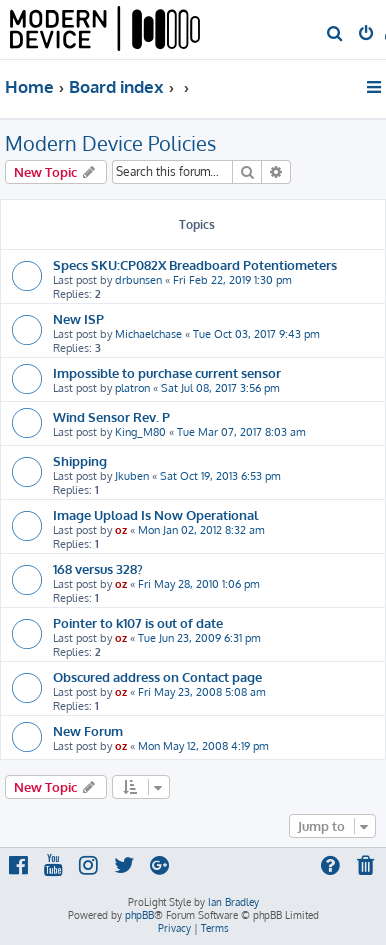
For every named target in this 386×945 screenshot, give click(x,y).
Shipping (80, 460)
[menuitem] (335, 35)
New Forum (88, 730)
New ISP (78, 318)
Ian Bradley (233, 902)
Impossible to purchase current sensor (167, 372)
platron (132, 388)
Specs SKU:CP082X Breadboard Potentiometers (195, 264)
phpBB (139, 915)
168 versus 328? (98, 568)
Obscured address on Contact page (157, 676)
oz (121, 530)
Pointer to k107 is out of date (138, 622)
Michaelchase (148, 334)
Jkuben (132, 476)
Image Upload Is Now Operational (155, 514)
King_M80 (140, 432)
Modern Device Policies (110, 143)
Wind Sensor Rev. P (111, 416)
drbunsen (138, 280)
